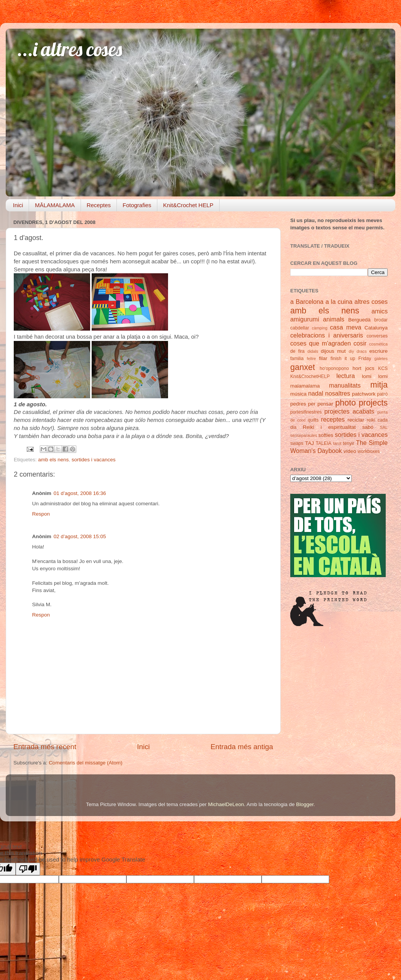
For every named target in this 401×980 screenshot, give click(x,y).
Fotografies (137, 205)
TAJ (310, 443)
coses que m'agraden (321, 343)
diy (351, 351)
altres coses (371, 302)
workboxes (369, 451)
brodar (381, 320)
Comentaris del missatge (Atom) (86, 763)
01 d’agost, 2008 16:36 (80, 493)
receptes (333, 419)
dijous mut (333, 351)
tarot (337, 443)
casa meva (346, 327)
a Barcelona (307, 302)
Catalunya (376, 328)
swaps (297, 443)
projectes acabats (349, 411)
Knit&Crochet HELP (188, 205)
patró (382, 394)
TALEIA (324, 443)
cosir (360, 343)
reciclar (356, 420)
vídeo (350, 451)
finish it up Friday (351, 359)
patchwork (364, 394)
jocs (370, 368)
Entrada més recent (45, 747)
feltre (311, 359)
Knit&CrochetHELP (310, 376)
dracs (362, 351)
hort (357, 368)
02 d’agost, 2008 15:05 (80, 536)
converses (377, 336)
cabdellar (300, 328)
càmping (319, 328)
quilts (313, 420)
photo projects (361, 403)
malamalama (305, 386)
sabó (368, 427)
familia (297, 359)
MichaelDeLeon (226, 804)
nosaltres (338, 393)
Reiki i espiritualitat (329, 427)
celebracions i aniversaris (327, 335)
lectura (346, 376)
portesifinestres (306, 412)
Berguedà (360, 320)
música (298, 394)
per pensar (321, 404)
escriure (378, 351)
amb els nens (53, 460)
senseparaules (304, 435)
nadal (316, 393)
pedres (298, 404)
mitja (379, 385)
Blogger (305, 804)
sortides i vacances (94, 460)
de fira (298, 351)
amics (380, 311)
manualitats (345, 385)
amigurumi (305, 319)
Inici (18, 205)
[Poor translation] (28, 869)
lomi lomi (375, 376)
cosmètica (378, 344)
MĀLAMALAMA (55, 205)
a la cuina (339, 302)
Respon (41, 514)
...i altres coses (70, 49)
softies (326, 435)
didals (313, 351)
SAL (384, 427)
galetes (381, 359)
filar (323, 358)
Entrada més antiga (242, 747)
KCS (383, 368)
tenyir (349, 443)
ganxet (303, 367)
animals (334, 319)
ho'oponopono (334, 368)
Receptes (99, 205)
